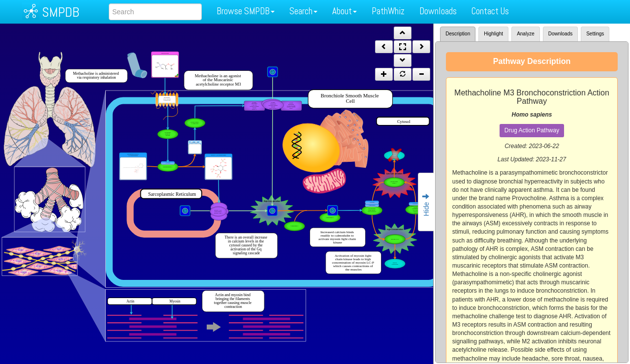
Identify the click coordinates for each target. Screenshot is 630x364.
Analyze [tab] (526, 34)
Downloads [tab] (560, 34)
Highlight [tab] (493, 34)
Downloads (438, 11)
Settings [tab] (595, 34)
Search (303, 11)
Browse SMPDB (246, 11)
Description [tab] (458, 34)
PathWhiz (388, 11)
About (345, 11)
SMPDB (61, 12)
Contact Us (490, 11)
